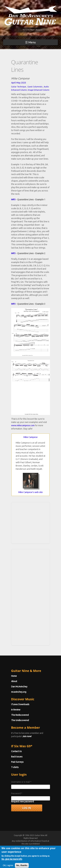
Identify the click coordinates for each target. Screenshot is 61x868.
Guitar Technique (19, 87)
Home (14, 676)
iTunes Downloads (20, 704)
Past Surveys (17, 762)
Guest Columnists (35, 87)
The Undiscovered (20, 720)
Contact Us (16, 751)
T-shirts (15, 767)
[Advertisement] (32, 522)
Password (17, 793)
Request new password (23, 802)
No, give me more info (12, 861)
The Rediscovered (20, 715)
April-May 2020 (19, 83)
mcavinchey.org (19, 692)
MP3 (13, 200)
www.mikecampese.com (23, 425)
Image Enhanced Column (39, 90)
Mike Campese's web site (30, 492)
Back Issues (17, 757)
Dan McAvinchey (19, 687)
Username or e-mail (21, 782)
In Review (16, 710)
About (14, 681)
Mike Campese (30, 437)
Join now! (27, 736)
